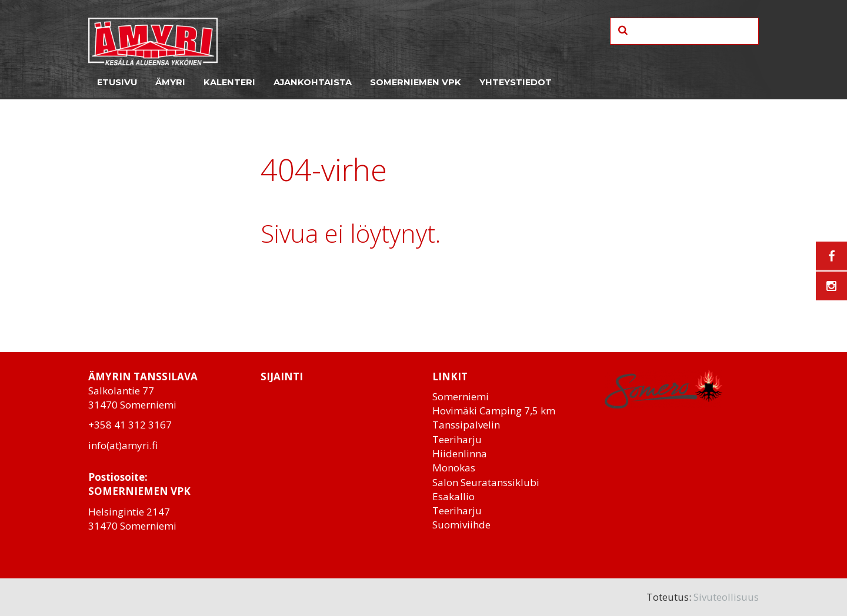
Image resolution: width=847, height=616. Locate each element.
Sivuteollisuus (726, 597)
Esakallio (453, 496)
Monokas (454, 468)
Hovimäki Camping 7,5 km (494, 411)
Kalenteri (229, 82)
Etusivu (117, 82)
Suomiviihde (461, 525)
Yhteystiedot (516, 82)
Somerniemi (461, 396)
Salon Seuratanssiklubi (486, 482)
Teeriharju (457, 439)
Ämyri (170, 82)
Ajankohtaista (313, 82)
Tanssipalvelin (466, 425)
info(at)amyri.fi (123, 445)
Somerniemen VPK (416, 82)
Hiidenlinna (460, 453)
